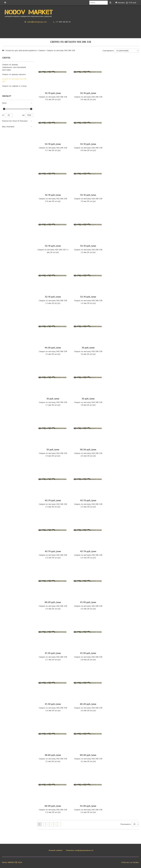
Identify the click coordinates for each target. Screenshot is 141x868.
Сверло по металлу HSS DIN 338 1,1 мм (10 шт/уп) (53, 251)
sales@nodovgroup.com (37, 22)
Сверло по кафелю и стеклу (14, 86)
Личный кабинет (55, 850)
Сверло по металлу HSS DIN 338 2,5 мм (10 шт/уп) (53, 607)
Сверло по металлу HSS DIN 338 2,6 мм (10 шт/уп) (88, 607)
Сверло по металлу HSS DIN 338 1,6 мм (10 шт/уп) (88, 353)
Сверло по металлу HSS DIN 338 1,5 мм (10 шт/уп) (53, 353)
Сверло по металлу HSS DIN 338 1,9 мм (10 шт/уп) (53, 455)
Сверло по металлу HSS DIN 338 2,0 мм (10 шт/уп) (88, 455)
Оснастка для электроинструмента (21, 50)
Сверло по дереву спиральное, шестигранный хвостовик (14, 67)
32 (9, 115)
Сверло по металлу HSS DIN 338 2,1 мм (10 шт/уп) (53, 506)
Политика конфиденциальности (79, 850)
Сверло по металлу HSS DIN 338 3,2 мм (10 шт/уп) (88, 760)
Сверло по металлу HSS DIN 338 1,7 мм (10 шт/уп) (53, 404)
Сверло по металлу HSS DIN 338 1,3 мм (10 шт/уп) (53, 302)
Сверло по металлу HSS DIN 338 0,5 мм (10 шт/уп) (53, 98)
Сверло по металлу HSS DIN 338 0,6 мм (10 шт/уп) (88, 98)
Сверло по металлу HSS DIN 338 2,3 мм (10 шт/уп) (53, 556)
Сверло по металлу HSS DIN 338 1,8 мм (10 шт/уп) (88, 404)
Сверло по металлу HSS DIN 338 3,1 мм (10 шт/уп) (53, 760)
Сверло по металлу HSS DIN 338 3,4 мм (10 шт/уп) (88, 811)
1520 (29, 115)
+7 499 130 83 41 (63, 22)
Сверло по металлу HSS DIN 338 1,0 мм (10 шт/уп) (88, 200)
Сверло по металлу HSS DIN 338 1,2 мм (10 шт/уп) (88, 251)
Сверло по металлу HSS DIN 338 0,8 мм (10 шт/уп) (88, 149)
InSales (136, 862)
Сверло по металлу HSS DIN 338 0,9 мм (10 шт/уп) (53, 200)
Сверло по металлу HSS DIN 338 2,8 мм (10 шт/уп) (88, 658)
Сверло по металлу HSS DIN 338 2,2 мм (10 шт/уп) (88, 506)
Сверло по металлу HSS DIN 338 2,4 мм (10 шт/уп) (88, 556)
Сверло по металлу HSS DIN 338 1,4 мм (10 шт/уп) (88, 302)
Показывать (126, 824)
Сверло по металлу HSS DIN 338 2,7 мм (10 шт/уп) (53, 658)
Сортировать (108, 51)
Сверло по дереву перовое (14, 74)
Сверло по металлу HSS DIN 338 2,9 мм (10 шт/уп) (53, 709)
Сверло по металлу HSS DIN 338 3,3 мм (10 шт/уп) (53, 811)
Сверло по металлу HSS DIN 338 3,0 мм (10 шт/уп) (88, 709)
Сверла (42, 50)
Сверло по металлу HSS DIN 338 (14, 80)
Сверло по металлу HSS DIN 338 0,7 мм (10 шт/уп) (53, 149)
